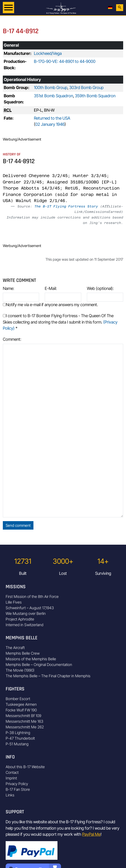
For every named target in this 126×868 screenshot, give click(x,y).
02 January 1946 (50, 124)
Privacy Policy (17, 784)
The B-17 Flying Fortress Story (66, 206)
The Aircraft (15, 648)
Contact (12, 772)
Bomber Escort (18, 699)
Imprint (11, 778)
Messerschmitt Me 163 (24, 721)
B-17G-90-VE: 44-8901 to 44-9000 (65, 61)
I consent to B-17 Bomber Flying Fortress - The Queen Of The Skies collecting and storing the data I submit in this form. (60, 322)
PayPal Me (91, 834)
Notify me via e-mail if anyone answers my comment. (50, 305)
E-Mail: (51, 288)
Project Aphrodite (20, 619)
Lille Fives (14, 602)
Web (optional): (100, 288)
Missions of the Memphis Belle (31, 659)
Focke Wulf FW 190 (21, 710)
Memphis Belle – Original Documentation (39, 665)
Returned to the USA (52, 118)
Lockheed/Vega (48, 53)
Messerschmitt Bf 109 (23, 716)
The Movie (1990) (20, 670)
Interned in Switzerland (24, 625)
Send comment (18, 525)
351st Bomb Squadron (53, 96)
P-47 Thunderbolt (20, 738)
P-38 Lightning (18, 733)
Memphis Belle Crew (23, 653)
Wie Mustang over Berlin (26, 613)
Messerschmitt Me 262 (25, 727)
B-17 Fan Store (18, 789)
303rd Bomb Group (86, 87)
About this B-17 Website (25, 767)
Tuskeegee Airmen (21, 704)
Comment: (12, 339)
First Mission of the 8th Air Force (32, 596)
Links (10, 795)
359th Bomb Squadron (95, 96)
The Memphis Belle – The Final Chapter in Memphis (48, 676)
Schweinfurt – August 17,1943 (30, 608)
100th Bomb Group (51, 87)
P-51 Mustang (17, 744)
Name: (8, 288)
